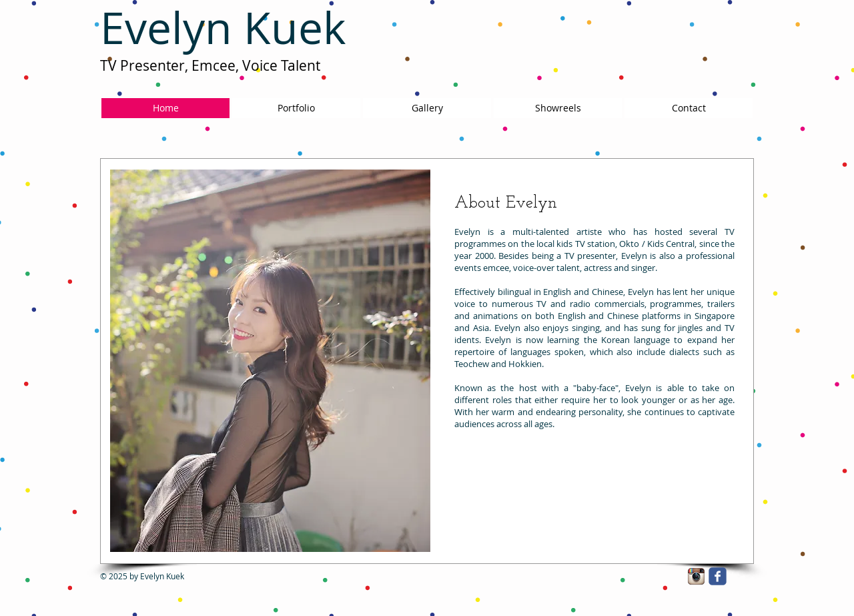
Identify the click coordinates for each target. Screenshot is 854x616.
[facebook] (718, 576)
